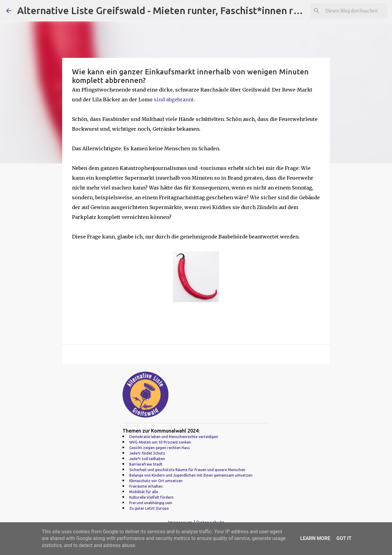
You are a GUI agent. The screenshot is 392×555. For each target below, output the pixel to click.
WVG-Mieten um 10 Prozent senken (160, 442)
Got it (344, 538)
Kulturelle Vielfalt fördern (151, 497)
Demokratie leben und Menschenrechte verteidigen (174, 437)
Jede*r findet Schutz (147, 453)
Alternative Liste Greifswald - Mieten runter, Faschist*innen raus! (164, 10)
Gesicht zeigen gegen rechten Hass (160, 448)
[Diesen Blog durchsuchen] (355, 11)
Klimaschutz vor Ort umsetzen (156, 481)
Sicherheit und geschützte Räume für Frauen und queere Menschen (187, 470)
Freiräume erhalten (146, 486)
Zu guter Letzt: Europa (149, 508)
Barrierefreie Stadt (146, 464)
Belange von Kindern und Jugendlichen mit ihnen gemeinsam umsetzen (191, 475)
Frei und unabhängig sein (151, 503)
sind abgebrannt (174, 99)
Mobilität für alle (144, 492)
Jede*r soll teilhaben (147, 459)
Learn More (315, 538)
